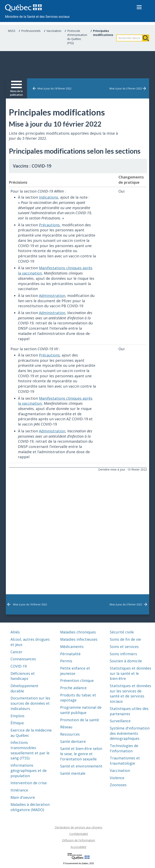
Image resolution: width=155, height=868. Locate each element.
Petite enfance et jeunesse (75, 671)
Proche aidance (73, 688)
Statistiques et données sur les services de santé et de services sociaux (130, 693)
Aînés (15, 632)
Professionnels (31, 31)
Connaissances (23, 659)
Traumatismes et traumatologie (125, 761)
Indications (49, 197)
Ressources (70, 734)
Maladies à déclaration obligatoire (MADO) (30, 807)
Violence (117, 778)
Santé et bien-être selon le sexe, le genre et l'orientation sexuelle (81, 754)
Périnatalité (70, 654)
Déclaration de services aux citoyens (79, 827)
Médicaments (72, 647)
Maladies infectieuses (79, 639)
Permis (66, 661)
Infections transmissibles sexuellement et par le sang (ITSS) (30, 750)
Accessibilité (79, 847)
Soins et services (124, 647)
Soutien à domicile (126, 661)
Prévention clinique (77, 680)
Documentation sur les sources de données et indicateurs (30, 703)
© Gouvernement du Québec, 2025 (79, 863)
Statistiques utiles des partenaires (129, 711)
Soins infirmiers (123, 654)
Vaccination (54, 31)
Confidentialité (79, 834)
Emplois (17, 716)
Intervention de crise (29, 783)
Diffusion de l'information (79, 840)
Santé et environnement (81, 766)
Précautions (49, 225)
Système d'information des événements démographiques (130, 733)
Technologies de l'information (124, 748)
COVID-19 (19, 666)
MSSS (12, 31)
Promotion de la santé (80, 720)
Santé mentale (73, 773)
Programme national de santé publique (81, 710)
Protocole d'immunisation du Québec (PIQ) (77, 37)
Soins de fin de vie (125, 639)
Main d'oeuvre (23, 797)
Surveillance (120, 721)
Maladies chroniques (78, 632)
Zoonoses (118, 785)
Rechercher (146, 38)
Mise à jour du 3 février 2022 (126, 89)
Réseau (66, 727)
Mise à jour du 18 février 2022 (54, 89)
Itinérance (19, 790)
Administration (52, 296)
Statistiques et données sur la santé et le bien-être (130, 673)
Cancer (16, 652)
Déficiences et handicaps (23, 676)
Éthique (17, 723)
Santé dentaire (73, 741)
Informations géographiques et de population (29, 770)
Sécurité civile (122, 632)
